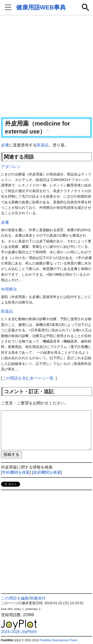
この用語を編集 (15, 598)
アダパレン (11, 167)
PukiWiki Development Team (59, 640)
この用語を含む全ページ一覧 (28, 378)
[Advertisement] (46, 66)
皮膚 (5, 145)
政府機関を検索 (47, 472)
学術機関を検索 (16, 472)
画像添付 (38, 598)
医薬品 (43, 145)
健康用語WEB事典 (41, 7)
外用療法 (9, 289)
